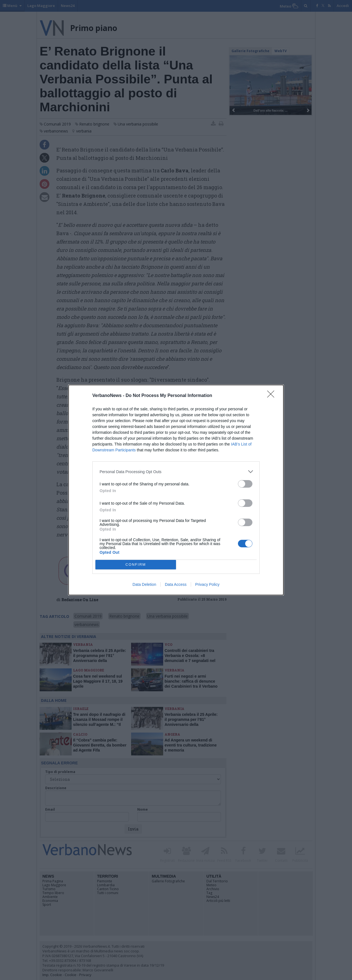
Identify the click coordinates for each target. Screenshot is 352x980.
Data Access (176, 584)
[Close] (273, 396)
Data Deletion (144, 584)
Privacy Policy (207, 584)
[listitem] (176, 472)
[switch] (245, 484)
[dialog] (176, 490)
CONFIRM (136, 565)
